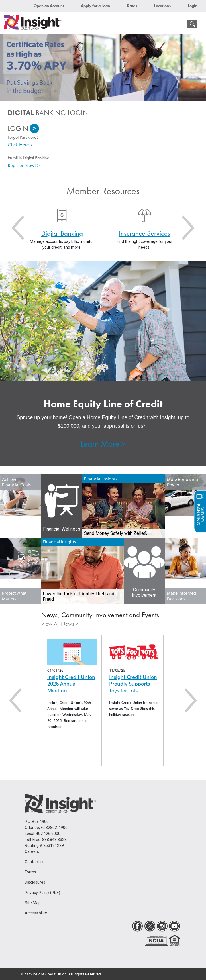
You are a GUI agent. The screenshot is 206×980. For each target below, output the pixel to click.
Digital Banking (62, 233)
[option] (103, 67)
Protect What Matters (14, 596)
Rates (132, 6)
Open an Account (49, 6)
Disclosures (35, 882)
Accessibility (36, 913)
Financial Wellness (62, 529)
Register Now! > (24, 165)
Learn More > (103, 444)
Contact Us (35, 862)
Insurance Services (144, 233)
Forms (30, 872)
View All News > (60, 624)
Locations (162, 6)
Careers (32, 851)
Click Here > (20, 145)
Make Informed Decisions (181, 596)
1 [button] (99, 98)
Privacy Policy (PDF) (42, 893)
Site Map (33, 903)
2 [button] (107, 98)
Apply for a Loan (95, 6)
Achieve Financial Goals (16, 482)
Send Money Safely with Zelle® (116, 533)
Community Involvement (144, 592)
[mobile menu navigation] (180, 25)
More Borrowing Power (182, 482)
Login (193, 6)
